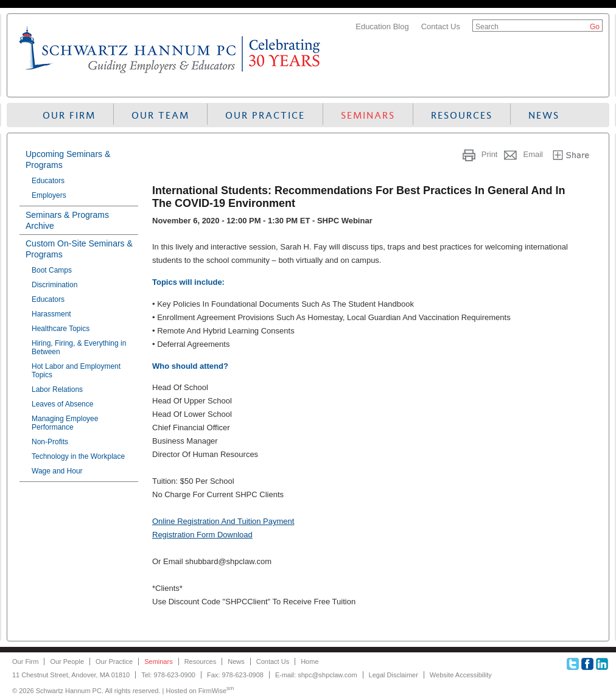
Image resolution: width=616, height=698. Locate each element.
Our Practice (265, 115)
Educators (48, 181)
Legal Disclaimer (394, 675)
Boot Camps (52, 270)
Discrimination (54, 285)
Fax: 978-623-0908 (235, 675)
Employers (49, 195)
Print (490, 154)
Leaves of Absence (62, 404)
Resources (462, 115)
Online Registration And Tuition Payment (223, 521)
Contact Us (441, 26)
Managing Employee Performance (65, 423)
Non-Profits (50, 442)
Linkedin (602, 664)
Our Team (160, 115)
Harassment (51, 314)
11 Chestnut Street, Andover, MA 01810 (71, 675)
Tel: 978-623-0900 (168, 675)
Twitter (573, 664)
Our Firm (69, 115)
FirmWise (216, 691)
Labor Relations (57, 389)
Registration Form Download (202, 535)
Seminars (368, 115)
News (544, 115)
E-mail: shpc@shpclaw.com (316, 675)
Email (533, 154)
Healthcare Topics (61, 329)
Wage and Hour (57, 471)
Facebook (587, 664)
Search (487, 27)
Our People (67, 661)
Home (310, 661)
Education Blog (382, 26)
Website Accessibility (461, 675)
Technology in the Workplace (78, 456)
